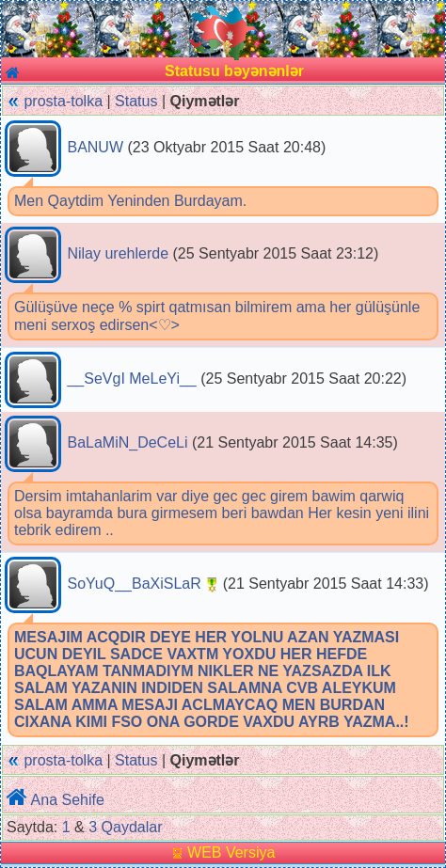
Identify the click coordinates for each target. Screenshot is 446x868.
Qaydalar (132, 827)
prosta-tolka (63, 101)
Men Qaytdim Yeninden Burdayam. (130, 201)
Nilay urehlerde (118, 253)
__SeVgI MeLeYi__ (131, 379)
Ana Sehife (68, 800)
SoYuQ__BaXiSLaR (134, 584)
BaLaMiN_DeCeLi (127, 442)
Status (136, 101)
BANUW (95, 147)
